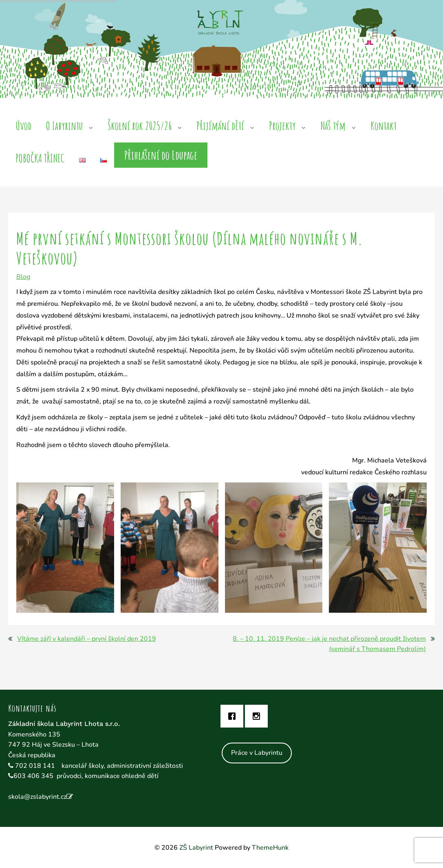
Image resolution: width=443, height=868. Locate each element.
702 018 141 (36, 766)
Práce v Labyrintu (257, 753)
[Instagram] (258, 716)
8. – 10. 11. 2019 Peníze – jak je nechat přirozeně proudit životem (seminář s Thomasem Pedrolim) (329, 644)
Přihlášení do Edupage (161, 155)
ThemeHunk (270, 848)
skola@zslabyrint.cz (37, 797)
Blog (23, 277)
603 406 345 (33, 776)
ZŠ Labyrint (196, 848)
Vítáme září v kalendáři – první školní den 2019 (87, 639)
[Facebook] (234, 716)
